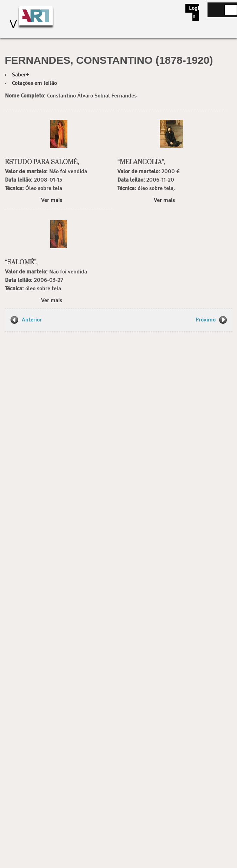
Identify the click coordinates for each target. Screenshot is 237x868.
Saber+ (21, 75)
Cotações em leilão (34, 83)
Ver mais (52, 200)
